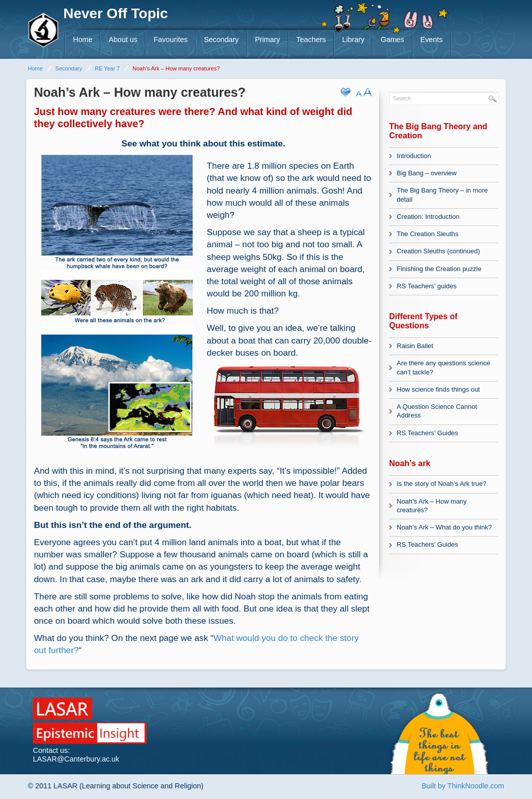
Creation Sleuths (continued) (438, 251)
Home (83, 40)
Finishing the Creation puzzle (439, 269)
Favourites (170, 40)
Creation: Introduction (428, 217)
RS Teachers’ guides (427, 286)
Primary (268, 40)
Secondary (221, 40)
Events (432, 40)
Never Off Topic (116, 13)
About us (123, 40)
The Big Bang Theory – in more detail (442, 195)
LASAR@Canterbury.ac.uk (76, 759)
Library (353, 40)
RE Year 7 (107, 68)
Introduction (414, 156)
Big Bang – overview (427, 173)
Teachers (311, 40)
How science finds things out (438, 389)
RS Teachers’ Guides (427, 433)
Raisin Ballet (415, 346)
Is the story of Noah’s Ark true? (442, 484)
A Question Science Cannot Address (437, 411)
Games (392, 40)
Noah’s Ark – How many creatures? (432, 506)
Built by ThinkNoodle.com (463, 786)
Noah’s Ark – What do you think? (444, 527)
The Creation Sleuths (428, 234)
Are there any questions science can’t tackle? (443, 367)
